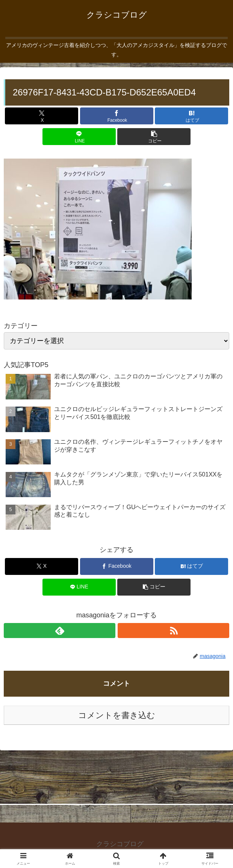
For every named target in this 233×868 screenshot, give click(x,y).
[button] (154, 137)
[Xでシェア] (42, 116)
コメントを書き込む (117, 715)
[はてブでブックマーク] (191, 116)
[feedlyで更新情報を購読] (60, 631)
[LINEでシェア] (79, 137)
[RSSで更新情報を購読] (173, 631)
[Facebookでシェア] (117, 116)
